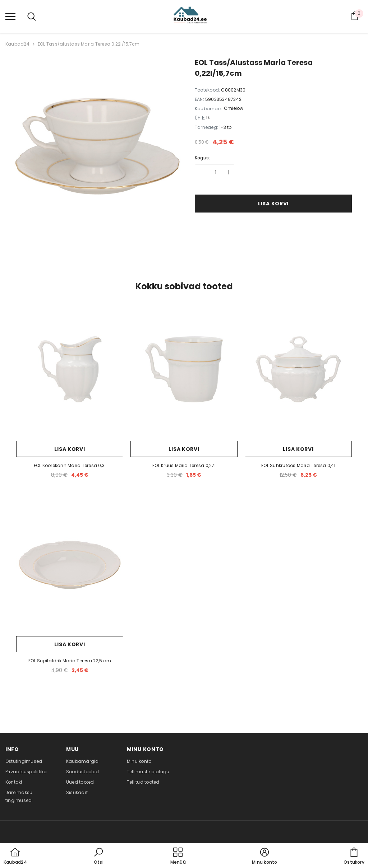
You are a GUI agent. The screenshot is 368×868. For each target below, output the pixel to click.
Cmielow (234, 108)
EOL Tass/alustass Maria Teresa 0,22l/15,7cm (89, 44)
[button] (98, 857)
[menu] (10, 16)
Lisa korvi (273, 204)
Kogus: (202, 158)
